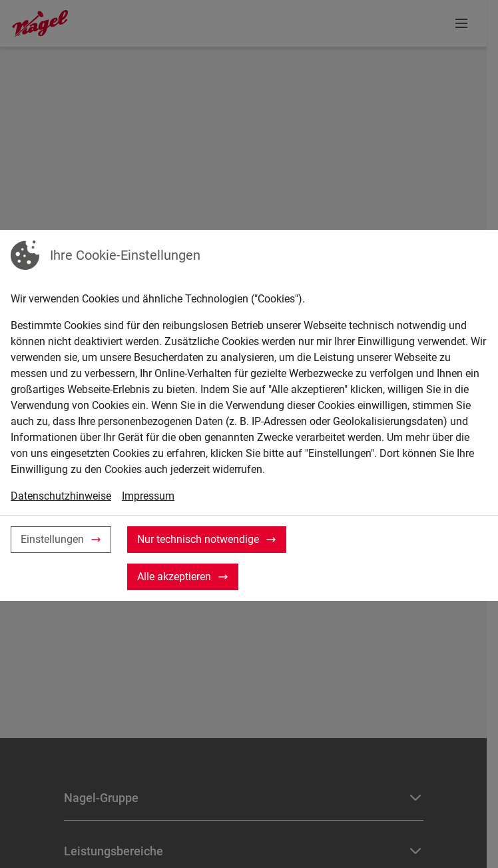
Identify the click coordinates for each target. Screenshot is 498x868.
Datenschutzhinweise (61, 496)
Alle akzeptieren (174, 577)
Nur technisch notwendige (198, 539)
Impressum (148, 496)
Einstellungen (52, 539)
